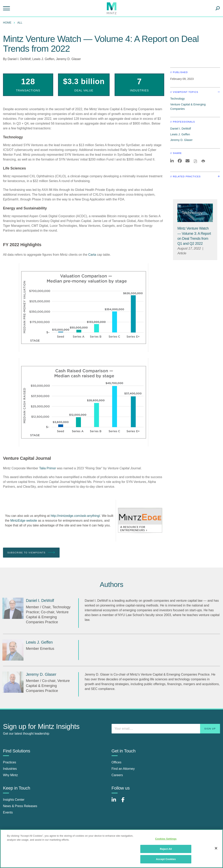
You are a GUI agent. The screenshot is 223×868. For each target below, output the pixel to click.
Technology (177, 99)
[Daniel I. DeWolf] (13, 608)
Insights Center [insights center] (14, 800)
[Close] (216, 848)
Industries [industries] (10, 769)
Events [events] (8, 812)
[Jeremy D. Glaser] (13, 682)
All (20, 23)
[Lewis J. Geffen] (13, 650)
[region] (111, 849)
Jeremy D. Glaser (68, 59)
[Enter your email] (166, 729)
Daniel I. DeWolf (19, 59)
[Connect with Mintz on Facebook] (125, 802)
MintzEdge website (24, 521)
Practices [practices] (10, 762)
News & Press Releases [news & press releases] (20, 806)
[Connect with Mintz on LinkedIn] (116, 802)
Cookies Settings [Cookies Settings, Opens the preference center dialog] (166, 839)
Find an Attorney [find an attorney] (123, 769)
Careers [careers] (117, 775)
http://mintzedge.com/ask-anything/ (75, 516)
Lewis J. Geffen (43, 59)
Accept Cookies (166, 859)
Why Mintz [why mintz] (10, 775)
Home (7, 23)
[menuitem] (8, 23)
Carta (92, 255)
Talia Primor (47, 468)
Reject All (166, 849)
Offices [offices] (117, 762)
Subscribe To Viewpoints (31, 553)
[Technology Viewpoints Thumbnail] (195, 212)
